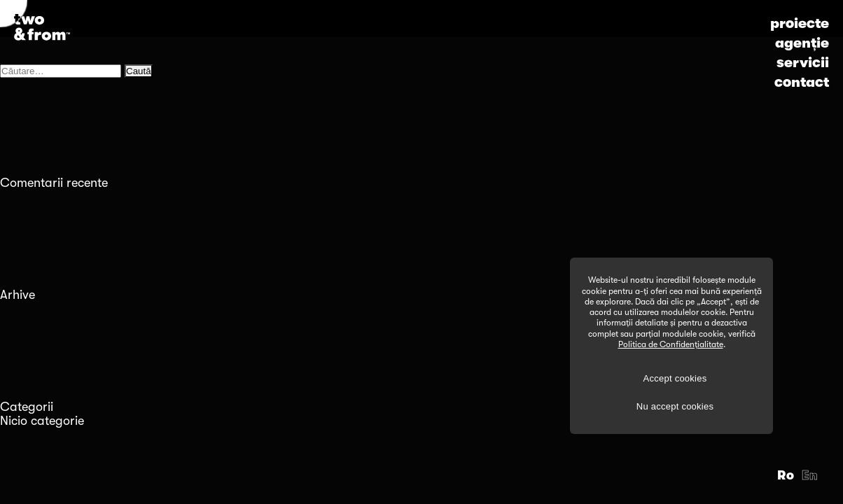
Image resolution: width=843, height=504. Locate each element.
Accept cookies (675, 378)
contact (802, 82)
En (810, 475)
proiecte (800, 23)
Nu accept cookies (675, 406)
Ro (786, 475)
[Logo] (42, 27)
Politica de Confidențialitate (671, 344)
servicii (803, 63)
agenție (802, 43)
